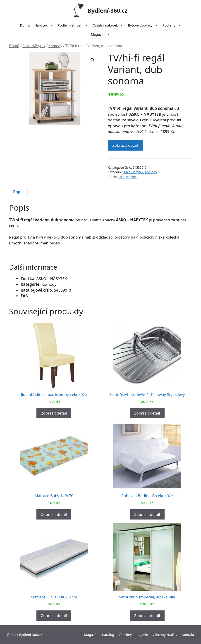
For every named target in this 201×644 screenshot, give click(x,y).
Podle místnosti (74, 25)
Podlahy (173, 25)
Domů (25, 25)
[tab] (18, 192)
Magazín (102, 34)
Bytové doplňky (144, 25)
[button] (93, 60)
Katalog (108, 634)
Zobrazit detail (125, 145)
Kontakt (188, 634)
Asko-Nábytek (34, 46)
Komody (55, 46)
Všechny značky (165, 634)
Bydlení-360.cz (108, 10)
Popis (18, 192)
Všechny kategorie (133, 634)
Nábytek (45, 25)
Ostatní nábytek (109, 25)
